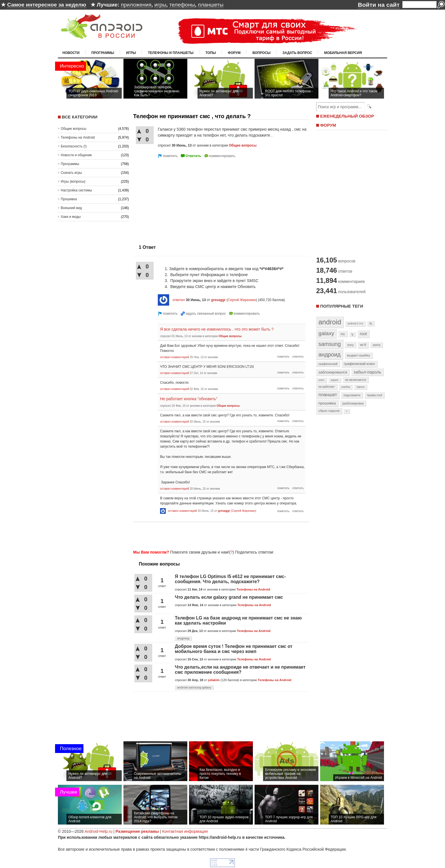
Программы (103, 53)
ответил (179, 300)
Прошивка (69, 199)
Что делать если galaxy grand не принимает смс (229, 597)
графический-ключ (359, 364)
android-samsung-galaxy (194, 687)
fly (371, 323)
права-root (375, 395)
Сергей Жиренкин (242, 300)
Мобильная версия (343, 53)
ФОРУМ (328, 125)
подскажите (352, 395)
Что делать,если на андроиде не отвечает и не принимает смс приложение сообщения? (240, 670)
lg (352, 334)
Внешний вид (71, 208)
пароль (361, 387)
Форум (234, 53)
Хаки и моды (71, 217)
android (330, 322)
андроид (183, 638)
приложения (136, 5)
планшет (328, 395)
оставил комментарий (175, 357)
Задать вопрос (297, 53)
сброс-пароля (329, 411)
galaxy (326, 333)
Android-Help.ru (98, 831)
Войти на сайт (379, 5)
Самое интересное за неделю (47, 5)
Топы (211, 53)
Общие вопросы (74, 129)
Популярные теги (342, 306)
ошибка (346, 387)
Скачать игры (71, 173)
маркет (335, 380)
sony (350, 345)
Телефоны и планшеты (171, 53)
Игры (131, 53)
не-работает (327, 387)
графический (328, 364)
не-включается (356, 380)
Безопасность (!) (74, 146)
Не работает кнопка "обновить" (189, 399)
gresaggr (218, 300)
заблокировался (333, 372)
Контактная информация (185, 831)
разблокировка (353, 403)
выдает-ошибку (359, 355)
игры (160, 5)
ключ (321, 380)
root (363, 334)
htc (343, 334)
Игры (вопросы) (73, 181)
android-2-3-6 (355, 324)
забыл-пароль (367, 372)
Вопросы (261, 53)
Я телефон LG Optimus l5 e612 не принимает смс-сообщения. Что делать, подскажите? (230, 579)
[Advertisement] (181, 199)
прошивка (327, 403)
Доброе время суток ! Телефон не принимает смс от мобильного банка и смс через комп (234, 649)
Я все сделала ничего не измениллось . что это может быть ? (217, 329)
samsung (330, 344)
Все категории (80, 117)
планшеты (211, 5)
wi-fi (363, 345)
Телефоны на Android (78, 137)
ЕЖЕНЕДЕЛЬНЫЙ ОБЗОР (347, 116)
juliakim (214, 680)
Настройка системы (76, 190)
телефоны (182, 5)
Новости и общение (76, 155)
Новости (71, 53)
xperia (376, 345)
